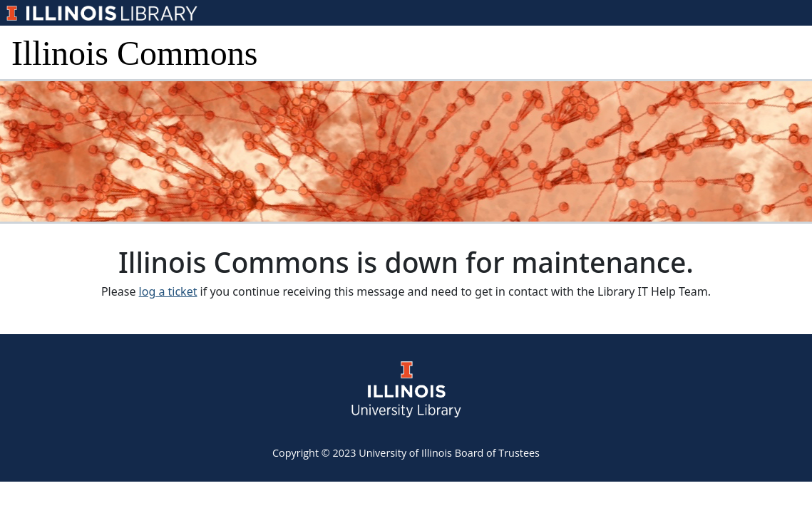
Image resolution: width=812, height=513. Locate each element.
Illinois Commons (134, 53)
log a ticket (168, 291)
